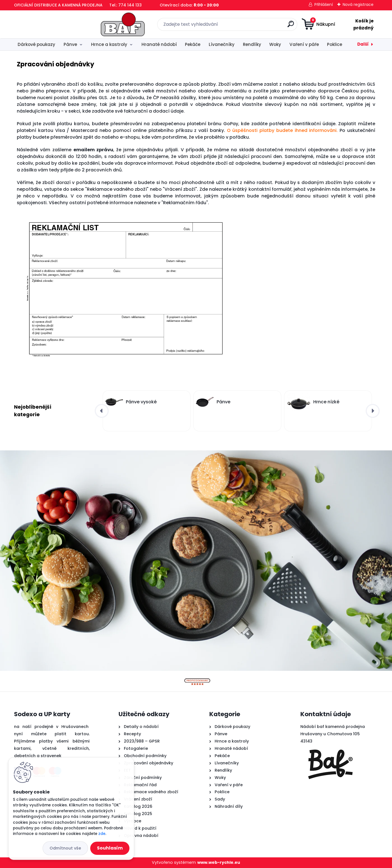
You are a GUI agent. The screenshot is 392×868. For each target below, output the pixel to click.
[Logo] (48, 24)
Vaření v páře (304, 44)
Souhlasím (110, 848)
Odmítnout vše (65, 848)
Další (363, 44)
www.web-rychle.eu (219, 862)
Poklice (335, 44)
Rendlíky (252, 44)
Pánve (70, 44)
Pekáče (193, 44)
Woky (275, 44)
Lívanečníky (222, 44)
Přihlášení (324, 4)
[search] (251, 26)
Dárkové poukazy (36, 44)
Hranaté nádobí (159, 44)
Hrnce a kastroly (109, 44)
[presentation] (102, 411)
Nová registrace (358, 4)
